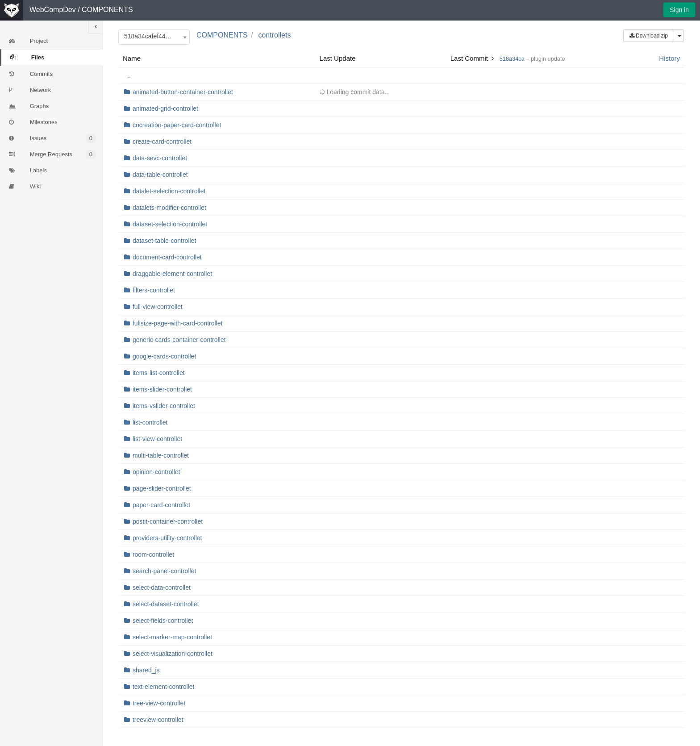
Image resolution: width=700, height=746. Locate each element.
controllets (274, 35)
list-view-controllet (157, 439)
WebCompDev (53, 10)
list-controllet (150, 422)
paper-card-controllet (161, 505)
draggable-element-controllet (172, 274)
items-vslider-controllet (164, 406)
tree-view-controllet (159, 703)
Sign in (679, 10)
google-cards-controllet (164, 356)
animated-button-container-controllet (183, 92)
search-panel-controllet (164, 571)
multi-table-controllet (161, 455)
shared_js (146, 670)
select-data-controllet (162, 588)
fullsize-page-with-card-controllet (178, 323)
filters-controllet (154, 290)
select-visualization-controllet (173, 654)
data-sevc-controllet (160, 158)
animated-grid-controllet (165, 108)
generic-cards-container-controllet (179, 340)
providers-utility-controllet (167, 538)
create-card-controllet (162, 142)
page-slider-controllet (162, 488)
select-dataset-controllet (166, 604)
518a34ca (512, 59)
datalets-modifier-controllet (169, 208)
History (669, 58)
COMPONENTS (107, 10)
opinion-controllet (156, 472)
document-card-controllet (167, 257)
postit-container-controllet (168, 521)
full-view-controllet (158, 307)
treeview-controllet (158, 720)
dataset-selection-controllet (170, 224)
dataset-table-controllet (164, 241)
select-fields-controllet (163, 621)
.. (129, 75)
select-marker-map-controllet (172, 637)
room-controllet (153, 554)
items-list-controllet (159, 373)
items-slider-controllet (162, 389)
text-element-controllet (164, 687)
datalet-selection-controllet (169, 191)
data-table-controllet (160, 175)
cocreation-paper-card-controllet (177, 125)
